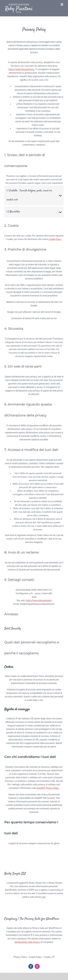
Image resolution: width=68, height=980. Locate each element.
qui (44, 897)
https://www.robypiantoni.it (21, 69)
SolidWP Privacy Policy (48, 788)
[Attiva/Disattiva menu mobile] (62, 4)
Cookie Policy (55, 239)
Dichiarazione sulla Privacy (27, 942)
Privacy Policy (20, 957)
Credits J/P (49, 957)
